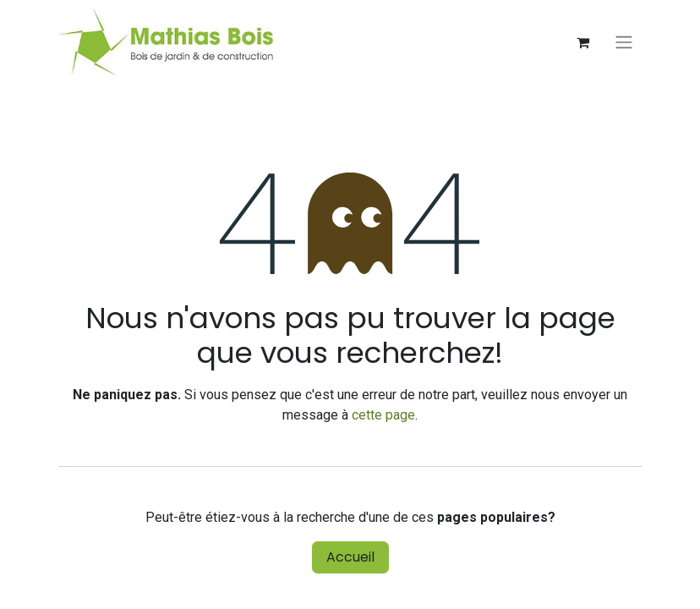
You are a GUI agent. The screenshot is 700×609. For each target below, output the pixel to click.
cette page (383, 415)
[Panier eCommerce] (582, 42)
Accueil (350, 557)
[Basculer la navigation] (624, 43)
